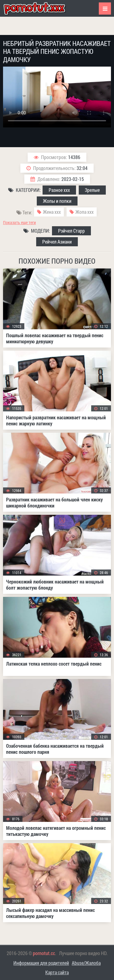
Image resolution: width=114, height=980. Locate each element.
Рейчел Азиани (57, 242)
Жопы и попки (57, 201)
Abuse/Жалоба (86, 963)
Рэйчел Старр (71, 231)
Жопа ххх (85, 212)
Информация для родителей (41, 963)
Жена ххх (52, 212)
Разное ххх (59, 190)
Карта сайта (57, 972)
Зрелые (92, 190)
